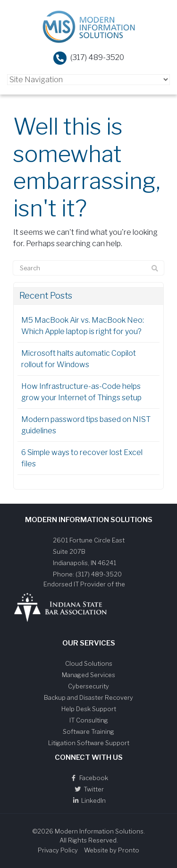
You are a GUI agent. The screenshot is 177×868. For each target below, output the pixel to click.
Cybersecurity (88, 686)
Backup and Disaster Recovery (88, 697)
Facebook (89, 778)
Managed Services (88, 675)
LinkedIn (88, 800)
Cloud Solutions (89, 663)
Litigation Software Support (89, 743)
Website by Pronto (112, 850)
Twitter (89, 789)
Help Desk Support (89, 709)
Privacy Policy (58, 850)
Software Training (88, 731)
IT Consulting (89, 720)
